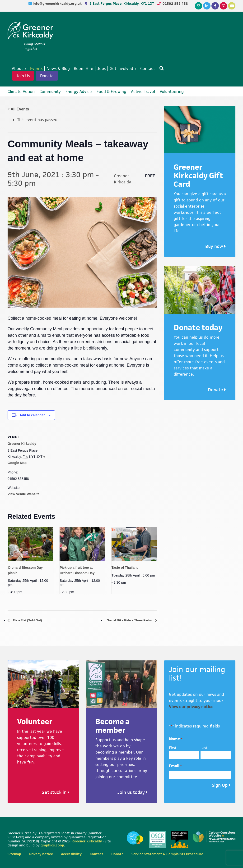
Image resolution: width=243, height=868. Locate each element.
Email (175, 766)
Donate (47, 76)
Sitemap (14, 854)
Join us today (133, 793)
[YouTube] (232, 6)
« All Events (18, 109)
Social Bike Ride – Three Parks (124, 620)
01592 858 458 (175, 3)
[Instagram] (223, 6)
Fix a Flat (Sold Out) (31, 620)
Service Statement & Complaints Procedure (167, 854)
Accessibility (71, 854)
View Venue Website (23, 494)
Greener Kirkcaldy (30, 32)
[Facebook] (215, 6)
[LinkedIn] (207, 6)
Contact (96, 854)
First (173, 748)
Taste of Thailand (125, 568)
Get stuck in (55, 793)
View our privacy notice (191, 707)
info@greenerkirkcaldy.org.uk (58, 3)
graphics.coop (52, 845)
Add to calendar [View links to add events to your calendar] (32, 415)
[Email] (199, 6)
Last (204, 748)
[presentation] (30, 544)
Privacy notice (41, 854)
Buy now (216, 246)
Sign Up (220, 785)
